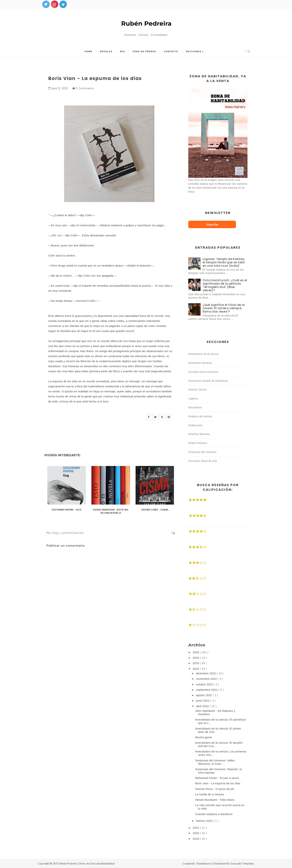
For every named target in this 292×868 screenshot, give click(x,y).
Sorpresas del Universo (202, 452)
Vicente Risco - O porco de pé (215, 789)
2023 (196, 663)
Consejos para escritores (203, 372)
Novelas (107, 51)
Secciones (193, 51)
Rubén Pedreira (198, 443)
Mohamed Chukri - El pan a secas (217, 778)
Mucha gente (204, 737)
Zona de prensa (144, 51)
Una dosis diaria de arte (203, 461)
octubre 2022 (205, 684)
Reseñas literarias (199, 434)
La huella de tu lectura (210, 794)
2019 (196, 839)
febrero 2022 (205, 821)
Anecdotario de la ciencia (203, 354)
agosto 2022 (204, 695)
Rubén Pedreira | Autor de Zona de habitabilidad (87, 864)
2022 (196, 669)
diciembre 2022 (206, 673)
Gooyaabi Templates (242, 864)
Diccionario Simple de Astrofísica (208, 381)
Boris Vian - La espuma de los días (218, 783)
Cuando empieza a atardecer (214, 814)
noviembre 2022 (207, 679)
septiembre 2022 (207, 690)
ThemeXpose (203, 864)
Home (89, 51)
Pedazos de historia (200, 416)
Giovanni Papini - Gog (67, 510)
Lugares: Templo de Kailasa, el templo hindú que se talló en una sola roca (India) (224, 262)
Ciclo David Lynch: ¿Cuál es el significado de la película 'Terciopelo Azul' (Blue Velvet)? (225, 285)
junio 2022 (203, 701)
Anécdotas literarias (200, 363)
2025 (196, 652)
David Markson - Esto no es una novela (111, 511)
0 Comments (85, 88)
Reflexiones (195, 425)
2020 (196, 833)
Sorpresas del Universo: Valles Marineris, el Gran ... (215, 762)
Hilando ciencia (197, 390)
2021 (196, 828)
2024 (196, 658)
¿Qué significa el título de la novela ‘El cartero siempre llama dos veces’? (224, 308)
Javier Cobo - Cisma (155, 510)
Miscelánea (195, 407)
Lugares (193, 398)
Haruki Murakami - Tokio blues (215, 800)
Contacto (171, 51)
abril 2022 (203, 706)
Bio (123, 51)
